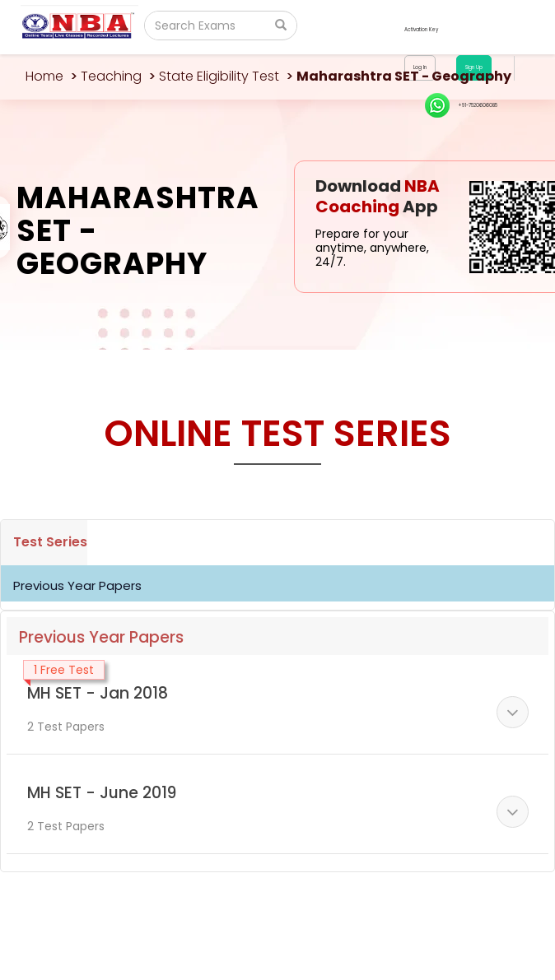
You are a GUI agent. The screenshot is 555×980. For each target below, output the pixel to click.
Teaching (111, 76)
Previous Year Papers (77, 585)
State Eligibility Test (219, 76)
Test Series (50, 542)
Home (44, 76)
